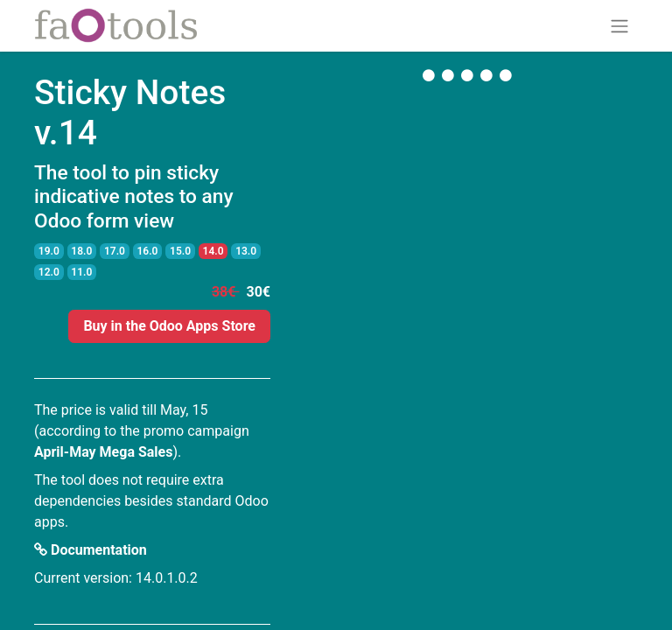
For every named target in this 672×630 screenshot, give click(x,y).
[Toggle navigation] (619, 26)
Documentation (91, 550)
